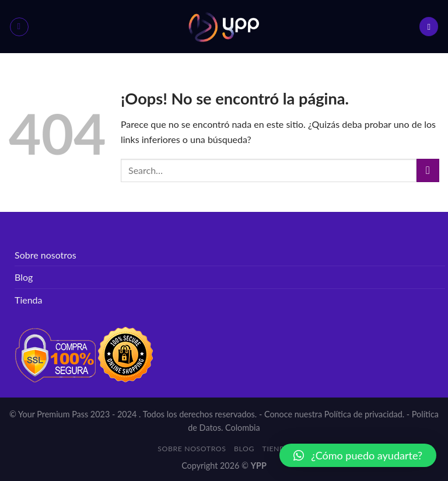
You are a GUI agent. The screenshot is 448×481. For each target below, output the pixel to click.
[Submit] (428, 170)
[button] (358, 455)
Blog (24, 277)
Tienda (29, 300)
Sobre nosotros (45, 255)
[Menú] (19, 27)
